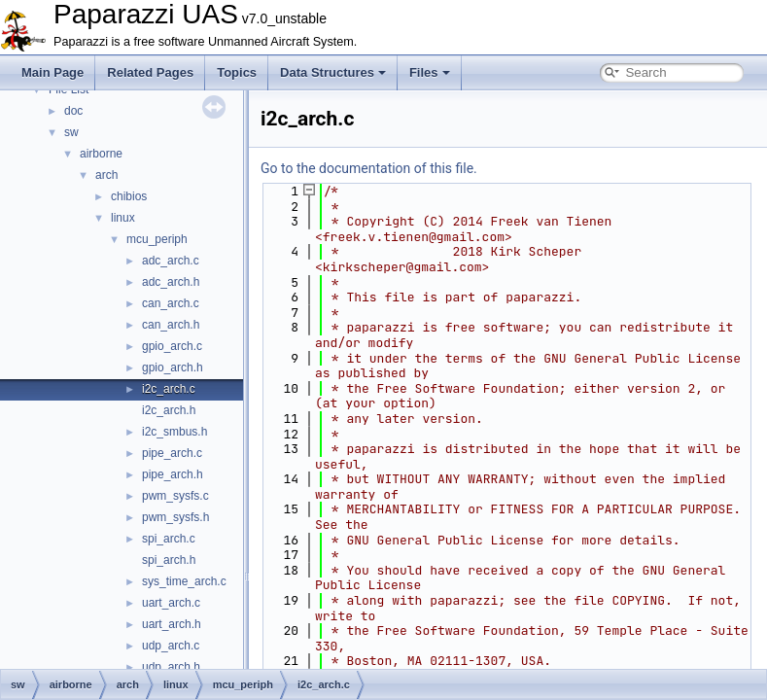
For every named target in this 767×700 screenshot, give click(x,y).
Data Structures (333, 72)
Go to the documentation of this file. (369, 168)
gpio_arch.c (172, 346)
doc (73, 111)
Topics (237, 72)
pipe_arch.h (173, 474)
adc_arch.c (171, 261)
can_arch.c (171, 303)
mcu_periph (157, 239)
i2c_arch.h (169, 410)
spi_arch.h (169, 560)
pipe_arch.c (172, 453)
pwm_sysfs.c (175, 496)
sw (71, 132)
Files (430, 72)
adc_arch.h (171, 282)
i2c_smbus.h (174, 432)
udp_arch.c (171, 646)
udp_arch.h (171, 667)
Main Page (52, 72)
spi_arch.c (169, 539)
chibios (129, 196)
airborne (101, 154)
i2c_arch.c (169, 389)
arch (106, 175)
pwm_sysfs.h (175, 517)
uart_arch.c (171, 603)
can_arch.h (171, 325)
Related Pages (150, 72)
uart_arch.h (172, 624)
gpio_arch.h (173, 367)
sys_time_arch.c (184, 581)
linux (123, 218)
